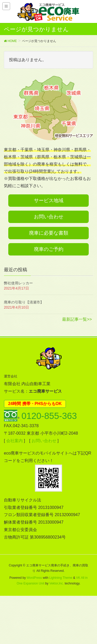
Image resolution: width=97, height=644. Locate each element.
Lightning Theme (61, 578)
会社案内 (14, 441)
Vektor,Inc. (57, 583)
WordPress (34, 578)
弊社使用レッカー (18, 283)
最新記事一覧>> (77, 319)
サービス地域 (49, 200)
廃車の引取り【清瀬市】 (24, 302)
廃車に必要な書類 (49, 233)
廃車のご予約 (49, 249)
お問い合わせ (49, 217)
